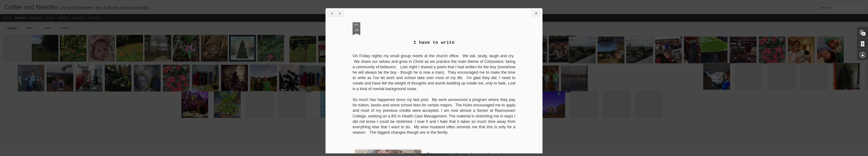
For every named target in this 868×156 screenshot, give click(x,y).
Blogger (448, 154)
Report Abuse (460, 154)
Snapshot (78, 18)
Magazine (35, 18)
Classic (7, 18)
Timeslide (93, 18)
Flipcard (20, 18)
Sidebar (63, 18)
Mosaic (50, 18)
